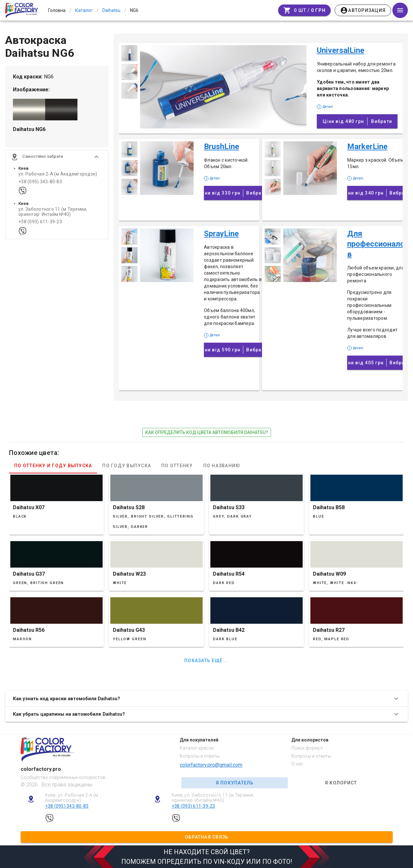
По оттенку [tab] (177, 466)
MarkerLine (367, 146)
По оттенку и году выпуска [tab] (53, 466)
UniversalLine (341, 50)
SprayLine (221, 234)
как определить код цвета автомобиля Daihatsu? (207, 432)
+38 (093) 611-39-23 (40, 224)
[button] (57, 159)
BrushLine (222, 146)
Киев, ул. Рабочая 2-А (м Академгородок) (72, 798)
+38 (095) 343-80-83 (40, 183)
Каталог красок (197, 748)
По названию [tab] (222, 466)
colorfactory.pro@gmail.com (211, 765)
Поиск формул (307, 748)
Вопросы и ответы (200, 756)
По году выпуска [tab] (127, 466)
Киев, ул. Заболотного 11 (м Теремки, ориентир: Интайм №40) (213, 798)
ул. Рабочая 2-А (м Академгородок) (58, 176)
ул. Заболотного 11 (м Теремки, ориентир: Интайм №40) (53, 214)
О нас (297, 764)
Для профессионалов (376, 244)
